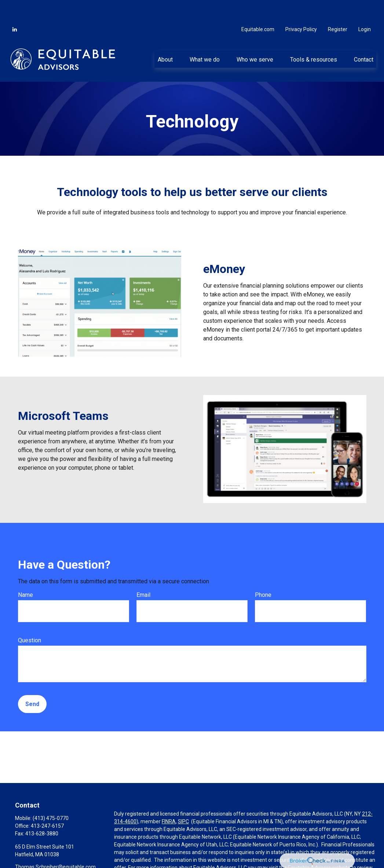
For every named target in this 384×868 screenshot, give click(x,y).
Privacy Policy (301, 7)
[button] (165, 37)
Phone (263, 573)
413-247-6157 (47, 804)
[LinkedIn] (15, 7)
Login (365, 7)
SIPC (183, 799)
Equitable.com (258, 7)
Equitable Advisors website (319, 846)
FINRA (169, 799)
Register (338, 7)
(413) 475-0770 (51, 796)
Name (25, 573)
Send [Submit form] (32, 682)
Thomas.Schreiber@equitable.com (55, 845)
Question (30, 618)
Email (143, 573)
